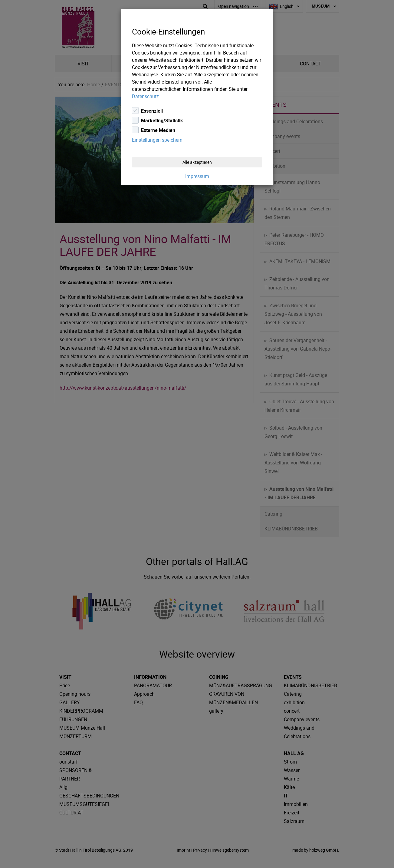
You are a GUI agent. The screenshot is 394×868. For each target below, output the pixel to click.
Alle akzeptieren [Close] (197, 162)
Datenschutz (145, 96)
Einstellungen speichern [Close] (157, 140)
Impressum (197, 176)
